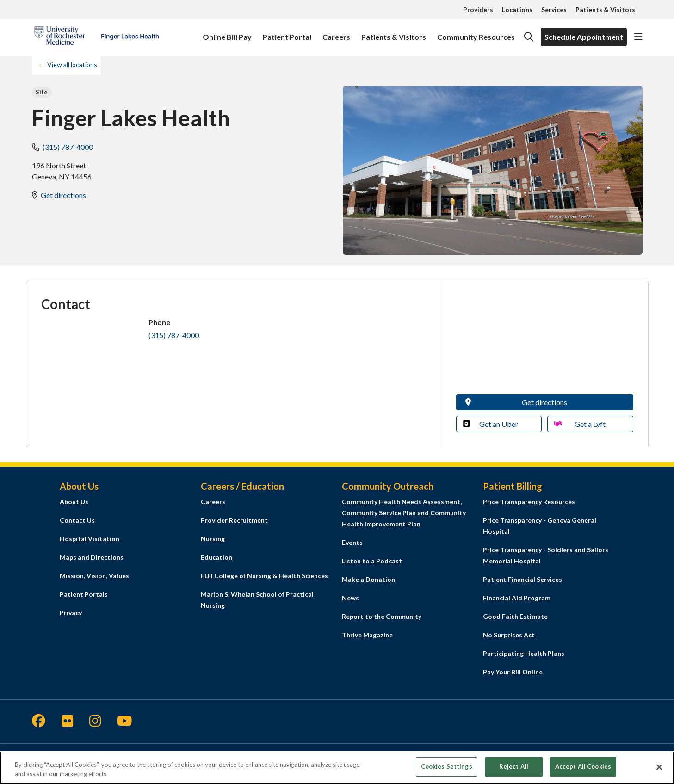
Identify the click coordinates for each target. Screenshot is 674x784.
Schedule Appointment (584, 37)
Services (554, 9)
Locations (517, 9)
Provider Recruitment (234, 520)
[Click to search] (529, 37)
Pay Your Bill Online (513, 672)
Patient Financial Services (523, 579)
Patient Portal (287, 33)
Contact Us (77, 520)
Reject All (514, 766)
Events (352, 542)
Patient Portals (84, 594)
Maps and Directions (92, 557)
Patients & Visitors (605, 9)
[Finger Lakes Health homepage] (96, 37)
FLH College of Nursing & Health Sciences (264, 576)
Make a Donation (368, 579)
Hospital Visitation (90, 539)
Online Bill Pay (227, 33)
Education (216, 557)
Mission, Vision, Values (94, 576)
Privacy (71, 613)
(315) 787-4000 (68, 147)
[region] (337, 768)
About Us (74, 502)
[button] (638, 37)
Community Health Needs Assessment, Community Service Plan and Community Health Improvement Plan (404, 513)
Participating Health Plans (524, 653)
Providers (478, 9)
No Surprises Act (509, 635)
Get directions (63, 195)
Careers (336, 33)
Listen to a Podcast (372, 561)
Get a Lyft (580, 424)
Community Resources (476, 33)
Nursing (213, 539)
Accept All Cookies (583, 766)
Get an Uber (491, 424)
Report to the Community (382, 616)
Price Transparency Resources (529, 502)
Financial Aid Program (517, 598)
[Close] (659, 767)
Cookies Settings (447, 766)
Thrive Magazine (367, 635)
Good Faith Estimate (515, 616)
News (350, 598)
